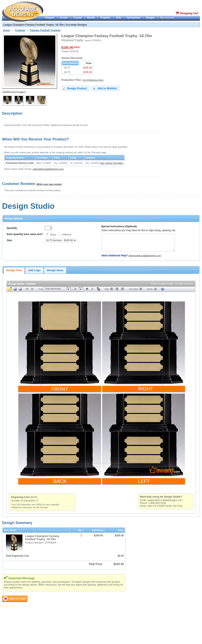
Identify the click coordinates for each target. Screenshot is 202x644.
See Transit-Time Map (111, 163)
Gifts (119, 18)
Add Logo (34, 270)
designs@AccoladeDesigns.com (145, 256)
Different (67, 235)
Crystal (77, 18)
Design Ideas (55, 270)
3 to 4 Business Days (93, 80)
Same (53, 235)
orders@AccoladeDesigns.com (48, 169)
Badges (150, 18)
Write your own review (49, 184)
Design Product (75, 88)
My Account (167, 18)
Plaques (50, 18)
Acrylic (64, 18)
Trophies (105, 18)
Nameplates (134, 18)
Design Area (14, 270)
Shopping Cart (189, 13)
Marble (91, 18)
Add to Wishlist (105, 88)
